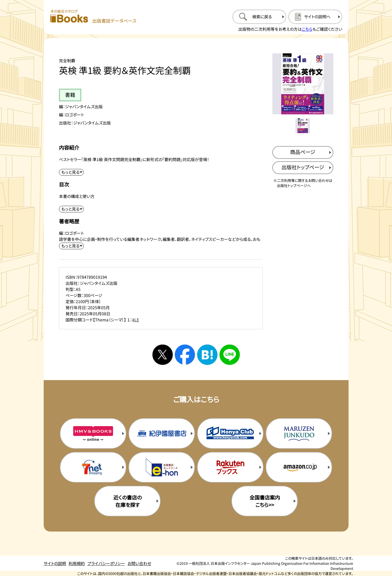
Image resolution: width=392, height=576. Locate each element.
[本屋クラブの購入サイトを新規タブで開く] (230, 433)
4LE (136, 320)
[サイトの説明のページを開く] (315, 17)
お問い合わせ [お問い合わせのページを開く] (139, 563)
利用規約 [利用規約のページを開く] (77, 563)
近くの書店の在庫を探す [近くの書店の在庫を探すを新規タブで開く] (128, 501)
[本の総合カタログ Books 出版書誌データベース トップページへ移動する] (93, 17)
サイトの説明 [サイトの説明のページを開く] (55, 563)
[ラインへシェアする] (230, 355)
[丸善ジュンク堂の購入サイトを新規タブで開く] (299, 433)
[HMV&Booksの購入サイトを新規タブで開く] (93, 433)
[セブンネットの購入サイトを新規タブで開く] (93, 467)
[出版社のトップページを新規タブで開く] (303, 168)
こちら (307, 29)
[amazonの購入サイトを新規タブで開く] (299, 467)
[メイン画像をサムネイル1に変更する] (303, 126)
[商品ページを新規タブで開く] (303, 152)
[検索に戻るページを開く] (259, 17)
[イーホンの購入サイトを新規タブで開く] (162, 467)
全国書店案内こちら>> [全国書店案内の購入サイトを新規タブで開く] (265, 501)
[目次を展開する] (71, 209)
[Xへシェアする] (163, 355)
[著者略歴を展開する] (71, 246)
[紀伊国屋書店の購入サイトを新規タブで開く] (162, 433)
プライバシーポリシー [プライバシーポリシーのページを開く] (106, 563)
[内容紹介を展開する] (71, 172)
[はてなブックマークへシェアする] (207, 355)
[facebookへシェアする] (185, 355)
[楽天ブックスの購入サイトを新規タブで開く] (230, 467)
